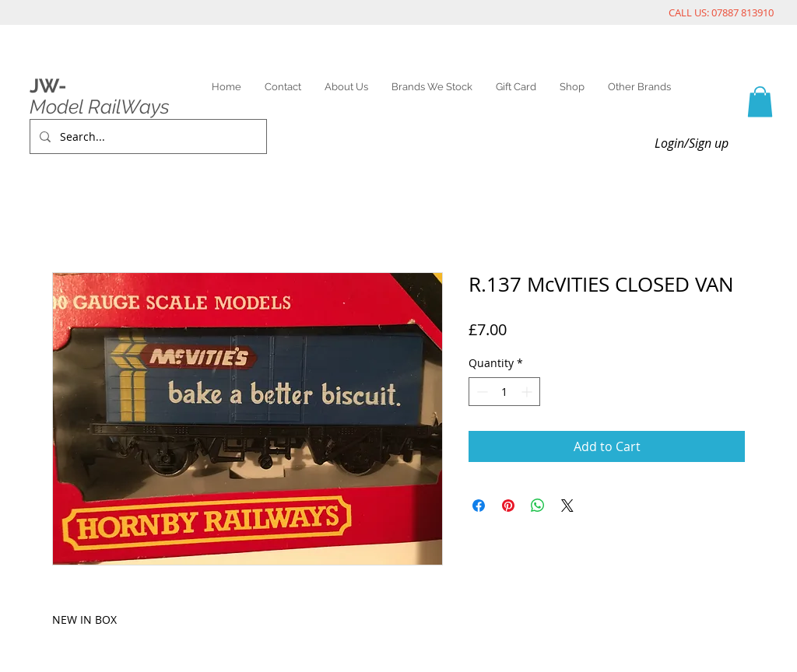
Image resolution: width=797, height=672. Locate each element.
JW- (48, 86)
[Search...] (147, 136)
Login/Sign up (692, 143)
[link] (760, 101)
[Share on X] (567, 506)
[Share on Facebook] (479, 506)
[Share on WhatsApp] (538, 506)
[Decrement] (481, 392)
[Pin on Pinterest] (508, 506)
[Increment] (528, 392)
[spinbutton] (504, 392)
